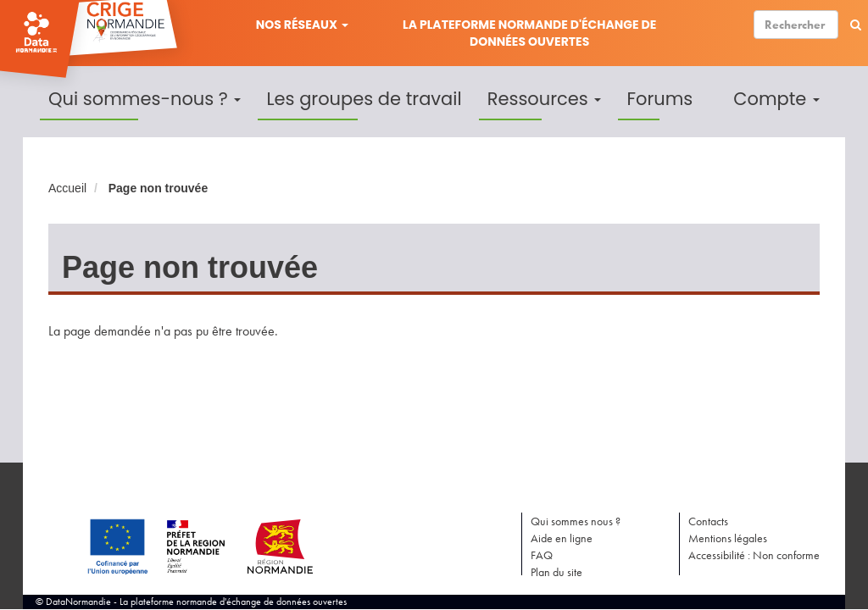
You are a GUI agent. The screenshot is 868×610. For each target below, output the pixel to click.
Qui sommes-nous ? (145, 99)
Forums (659, 99)
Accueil (67, 188)
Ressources (545, 99)
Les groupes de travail (364, 99)
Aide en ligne (562, 538)
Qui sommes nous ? (576, 521)
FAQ (542, 555)
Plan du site (556, 572)
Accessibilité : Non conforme (754, 555)
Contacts (708, 521)
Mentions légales (728, 538)
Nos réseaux (302, 25)
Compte (776, 99)
